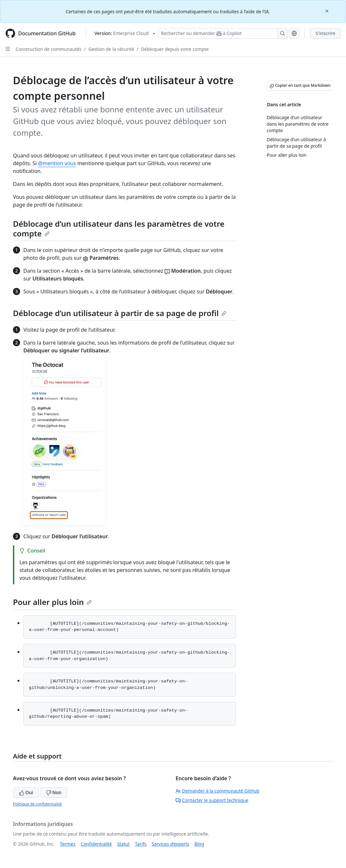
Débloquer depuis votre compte (175, 49)
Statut (123, 844)
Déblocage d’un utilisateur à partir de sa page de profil (120, 313)
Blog (199, 844)
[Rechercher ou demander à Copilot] (223, 33)
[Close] (328, 11)
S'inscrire (325, 33)
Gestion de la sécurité (111, 49)
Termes (68, 844)
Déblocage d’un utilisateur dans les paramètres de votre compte (119, 228)
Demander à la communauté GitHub (218, 791)
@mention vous (57, 163)
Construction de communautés (48, 49)
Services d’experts (170, 844)
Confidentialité (96, 844)
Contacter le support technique (212, 800)
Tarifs (141, 844)
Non (54, 792)
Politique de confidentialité (37, 804)
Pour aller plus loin (52, 602)
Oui (26, 792)
